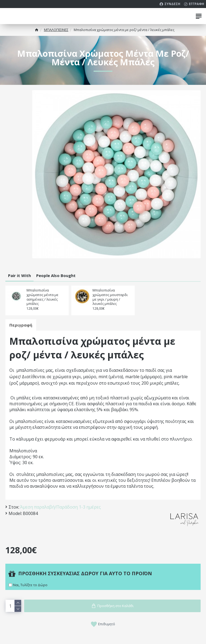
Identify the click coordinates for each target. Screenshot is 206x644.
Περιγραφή (21, 325)
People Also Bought (56, 275)
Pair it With (19, 275)
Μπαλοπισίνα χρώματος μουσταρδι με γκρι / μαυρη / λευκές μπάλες (110, 297)
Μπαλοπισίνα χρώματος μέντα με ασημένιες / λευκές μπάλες (43, 297)
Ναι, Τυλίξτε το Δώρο (30, 585)
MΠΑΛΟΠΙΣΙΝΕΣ (56, 30)
